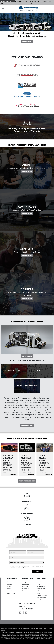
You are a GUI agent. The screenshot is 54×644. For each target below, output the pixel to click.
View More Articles (27, 481)
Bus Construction (41, 598)
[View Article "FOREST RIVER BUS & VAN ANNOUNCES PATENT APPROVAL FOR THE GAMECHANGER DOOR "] (27, 448)
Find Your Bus (27, 426)
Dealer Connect (41, 589)
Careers (9, 589)
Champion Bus (26, 582)
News (38, 593)
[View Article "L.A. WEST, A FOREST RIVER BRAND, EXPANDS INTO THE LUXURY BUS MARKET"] (9, 448)
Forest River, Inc (11, 593)
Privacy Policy (18, 628)
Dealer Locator (41, 582)
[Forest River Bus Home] (28, 9)
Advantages (9, 584)
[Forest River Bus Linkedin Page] (26, 613)
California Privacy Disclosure (28, 628)
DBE (38, 591)
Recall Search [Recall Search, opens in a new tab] (40, 600)
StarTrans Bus (26, 591)
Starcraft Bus (26, 589)
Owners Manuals (41, 586)
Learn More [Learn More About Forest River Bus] (28, 41)
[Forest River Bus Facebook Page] (20, 613)
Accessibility (45, 628)
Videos (39, 584)
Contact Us (9, 591)
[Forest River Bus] (7, 1)
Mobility (9, 586)
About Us (9, 582)
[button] (3, 8)
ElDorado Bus (26, 584)
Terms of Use (39, 628)
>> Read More (13, 474)
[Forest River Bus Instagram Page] (23, 613)
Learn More (28, 356)
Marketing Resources (42, 595)
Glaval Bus (25, 586)
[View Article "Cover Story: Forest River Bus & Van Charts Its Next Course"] (45, 448)
